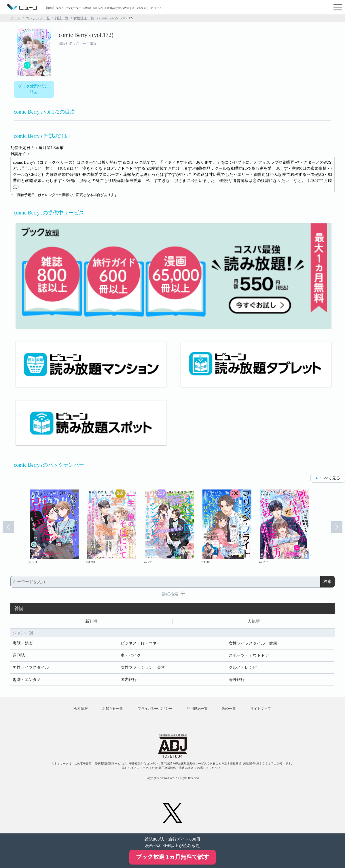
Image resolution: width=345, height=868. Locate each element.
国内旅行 (129, 680)
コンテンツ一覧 (38, 18)
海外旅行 (237, 680)
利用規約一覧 (197, 709)
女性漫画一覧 (84, 18)
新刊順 (91, 621)
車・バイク (131, 655)
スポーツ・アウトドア (249, 655)
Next (337, 527)
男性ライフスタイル (31, 668)
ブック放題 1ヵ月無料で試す (173, 857)
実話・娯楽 (23, 643)
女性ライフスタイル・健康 (253, 643)
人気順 (254, 621)
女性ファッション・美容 (143, 668)
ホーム (16, 18)
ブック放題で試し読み (34, 89)
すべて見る (330, 478)
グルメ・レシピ (243, 668)
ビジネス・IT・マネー (141, 643)
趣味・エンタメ (27, 680)
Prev (8, 527)
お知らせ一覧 (112, 709)
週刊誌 (19, 655)
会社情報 (80, 709)
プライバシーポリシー (155, 709)
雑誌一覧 (62, 18)
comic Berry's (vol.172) (86, 35)
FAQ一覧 (229, 709)
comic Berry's (109, 18)
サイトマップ (261, 709)
